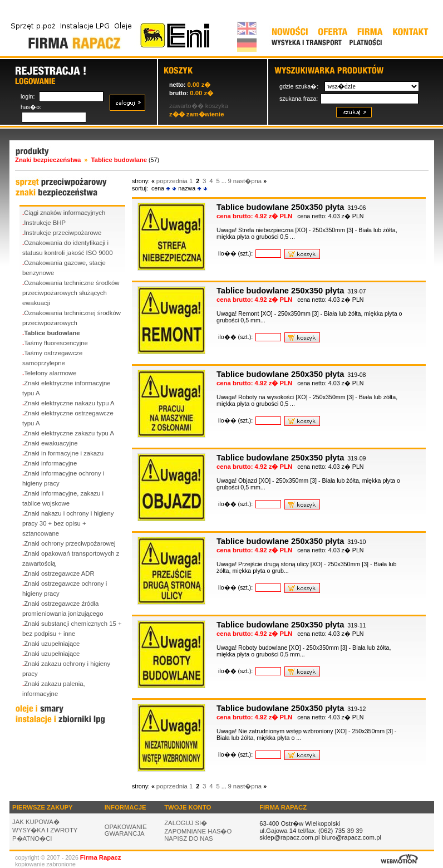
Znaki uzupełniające (52, 644)
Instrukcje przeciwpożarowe (63, 233)
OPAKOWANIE (126, 827)
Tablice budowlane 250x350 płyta (280, 207)
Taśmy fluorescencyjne (56, 343)
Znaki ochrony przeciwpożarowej (70, 543)
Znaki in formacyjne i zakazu (64, 453)
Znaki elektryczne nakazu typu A (69, 403)
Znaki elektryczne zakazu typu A (69, 433)
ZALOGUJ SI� (186, 823)
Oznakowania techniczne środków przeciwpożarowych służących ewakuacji (71, 293)
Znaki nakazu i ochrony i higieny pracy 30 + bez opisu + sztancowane (68, 523)
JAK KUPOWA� (36, 822)
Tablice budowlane (52, 333)
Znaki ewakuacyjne (51, 443)
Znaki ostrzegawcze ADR (59, 573)
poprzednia (172, 181)
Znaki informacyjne (50, 463)
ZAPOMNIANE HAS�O (198, 831)
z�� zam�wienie (196, 114)
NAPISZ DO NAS (189, 838)
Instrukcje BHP (45, 223)
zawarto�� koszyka (199, 106)
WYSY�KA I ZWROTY (45, 830)
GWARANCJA (125, 833)
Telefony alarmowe (50, 373)
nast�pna (247, 181)
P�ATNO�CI (32, 838)
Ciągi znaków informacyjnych (65, 213)
